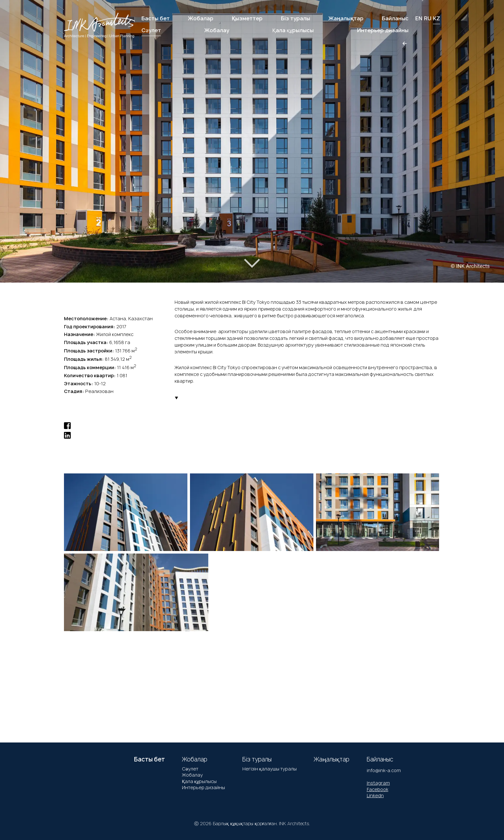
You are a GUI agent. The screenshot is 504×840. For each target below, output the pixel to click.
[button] (28, 134)
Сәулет (190, 769)
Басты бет (156, 18)
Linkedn (375, 795)
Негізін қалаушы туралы (270, 769)
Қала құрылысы (199, 781)
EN (419, 18)
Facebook (378, 789)
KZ (437, 18)
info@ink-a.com (384, 770)
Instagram (378, 783)
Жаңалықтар (346, 18)
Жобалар (201, 18)
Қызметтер (247, 18)
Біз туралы (296, 18)
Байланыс (395, 18)
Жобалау (192, 775)
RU (428, 18)
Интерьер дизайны (203, 787)
